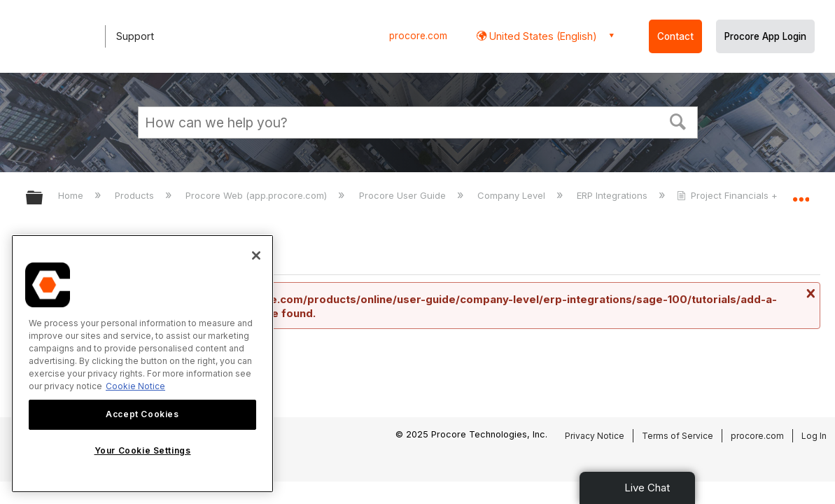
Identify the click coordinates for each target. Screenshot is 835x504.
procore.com (418, 36)
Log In (814, 436)
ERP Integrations (613, 195)
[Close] (256, 255)
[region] (142, 364)
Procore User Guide (404, 195)
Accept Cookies (142, 414)
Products (136, 195)
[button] (678, 120)
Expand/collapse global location (801, 194)
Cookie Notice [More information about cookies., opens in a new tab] (135, 386)
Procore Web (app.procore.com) (258, 195)
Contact (675, 36)
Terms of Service (678, 436)
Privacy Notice (595, 436)
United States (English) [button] (542, 36)
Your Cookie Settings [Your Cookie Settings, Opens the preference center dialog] (143, 450)
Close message (809, 293)
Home (72, 195)
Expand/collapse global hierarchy (43, 198)
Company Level (513, 195)
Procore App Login (765, 36)
